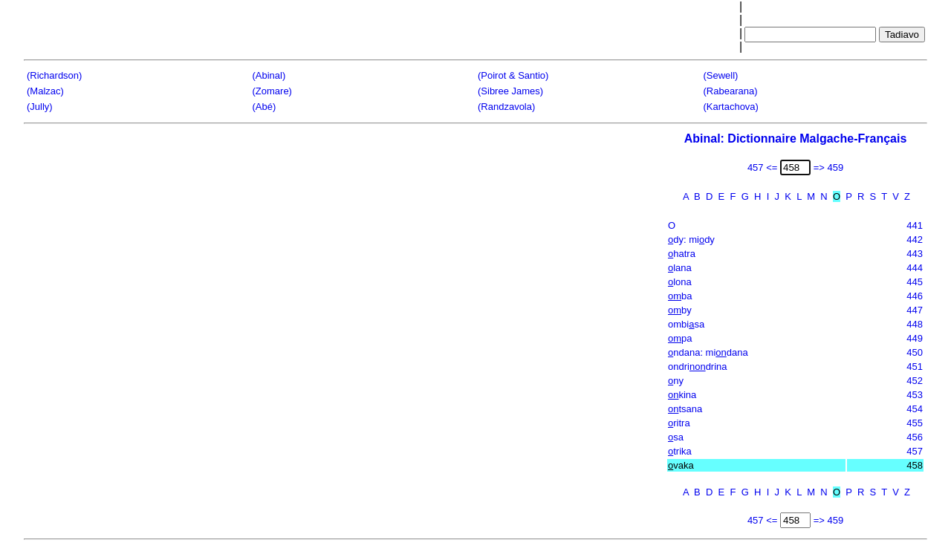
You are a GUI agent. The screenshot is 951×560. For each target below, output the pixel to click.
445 (915, 282)
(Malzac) (45, 91)
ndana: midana (708, 352)
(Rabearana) (731, 91)
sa (676, 437)
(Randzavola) (506, 107)
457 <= (763, 167)
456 (915, 437)
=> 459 (829, 167)
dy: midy (691, 240)
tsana (685, 409)
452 (915, 381)
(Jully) (40, 107)
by (680, 310)
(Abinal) (269, 75)
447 (915, 310)
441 (915, 225)
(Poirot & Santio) (513, 75)
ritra (679, 423)
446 (915, 296)
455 (915, 423)
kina (682, 395)
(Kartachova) (731, 107)
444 (915, 268)
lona (680, 282)
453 (915, 395)
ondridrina (698, 367)
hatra (682, 254)
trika (680, 451)
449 (915, 338)
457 (915, 451)
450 (915, 352)
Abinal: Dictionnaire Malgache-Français (796, 139)
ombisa (686, 324)
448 (915, 324)
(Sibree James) (510, 91)
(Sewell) (721, 75)
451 (915, 367)
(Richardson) (54, 75)
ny (676, 381)
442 (915, 240)
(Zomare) (272, 91)
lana (680, 268)
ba (680, 296)
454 (915, 409)
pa (680, 338)
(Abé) (264, 107)
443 (915, 254)
